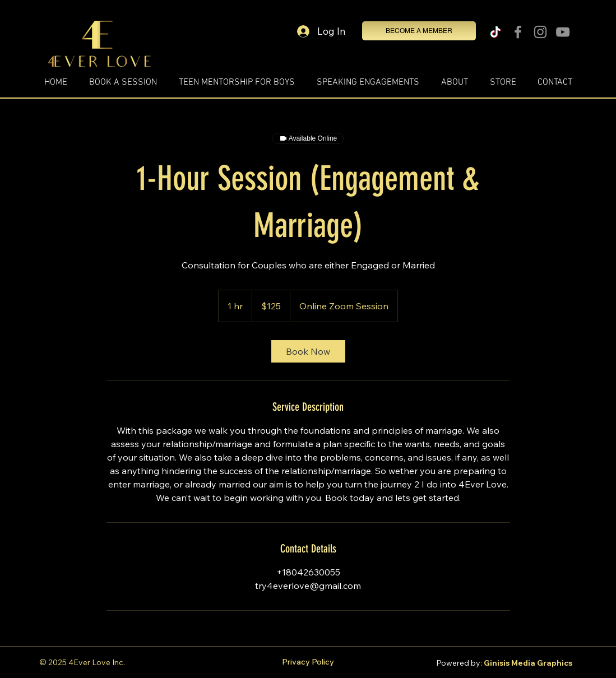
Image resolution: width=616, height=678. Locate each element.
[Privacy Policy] (308, 662)
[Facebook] (518, 32)
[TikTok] (495, 32)
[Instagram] (540, 32)
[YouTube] (563, 32)
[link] (308, 351)
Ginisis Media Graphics (528, 663)
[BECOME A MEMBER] (419, 31)
